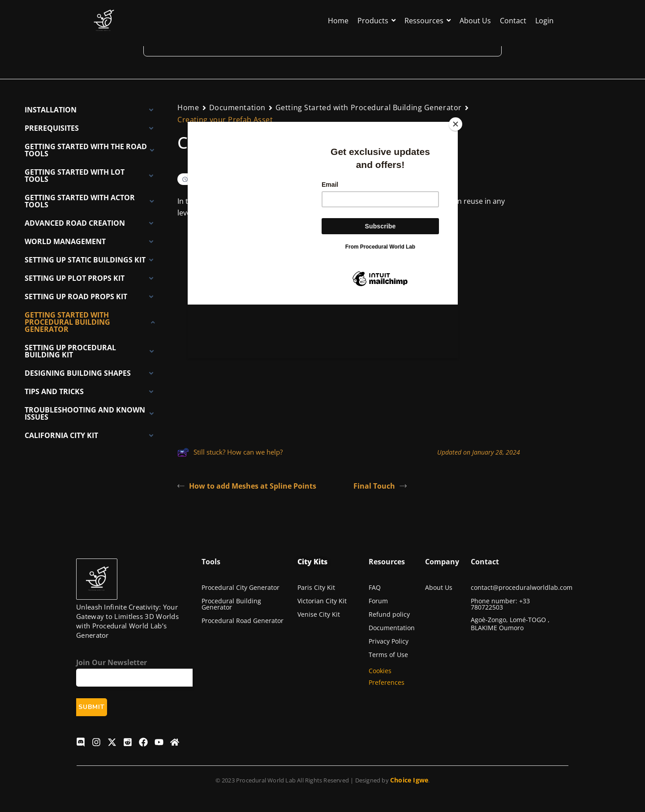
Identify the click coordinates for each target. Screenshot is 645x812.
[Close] (456, 124)
